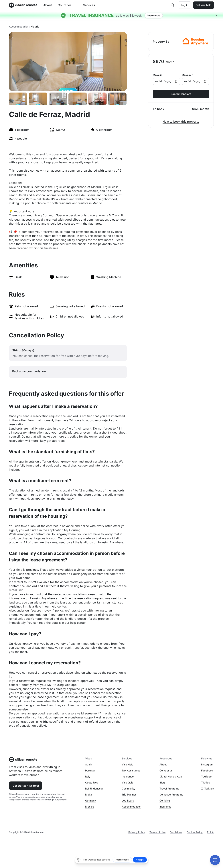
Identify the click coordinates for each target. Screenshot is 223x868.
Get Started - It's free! (26, 786)
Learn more (154, 15)
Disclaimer (176, 832)
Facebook (207, 770)
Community (129, 788)
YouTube (206, 776)
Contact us (166, 770)
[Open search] (172, 5)
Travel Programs (169, 788)
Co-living (165, 801)
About (48, 5)
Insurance (128, 776)
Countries (65, 5)
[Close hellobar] (216, 15)
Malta (89, 794)
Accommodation (19, 27)
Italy (88, 776)
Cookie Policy (195, 832)
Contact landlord (181, 94)
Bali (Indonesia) (94, 788)
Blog (162, 782)
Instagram (207, 764)
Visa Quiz (128, 782)
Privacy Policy (137, 832)
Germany (91, 801)
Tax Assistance (131, 770)
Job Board (128, 801)
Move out (195, 79)
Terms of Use (157, 832)
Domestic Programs (171, 794)
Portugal (90, 770)
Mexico (90, 807)
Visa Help (128, 764)
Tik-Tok (206, 782)
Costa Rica (92, 782)
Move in (166, 79)
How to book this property (181, 122)
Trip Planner (129, 794)
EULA (210, 832)
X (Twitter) (207, 788)
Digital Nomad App (171, 776)
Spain (89, 764)
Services (89, 5)
